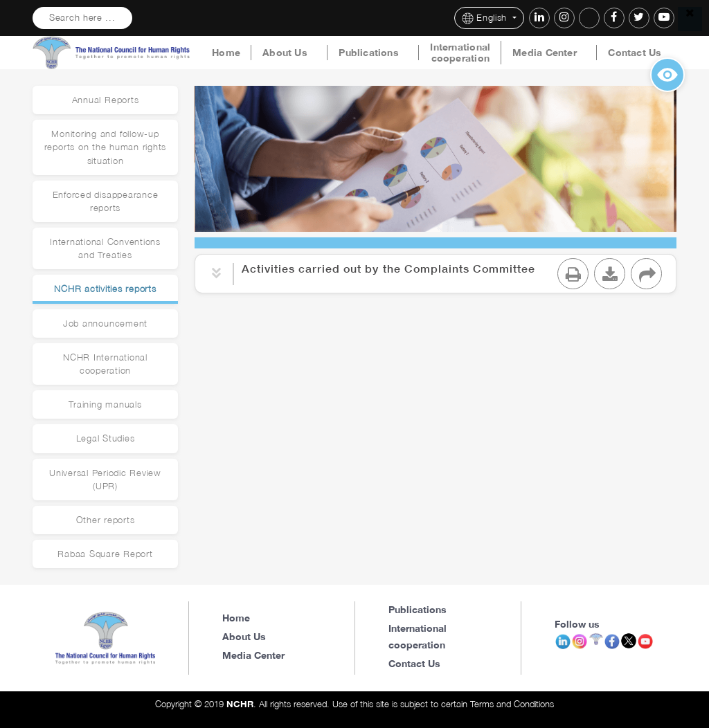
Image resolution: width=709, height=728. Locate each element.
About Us (285, 53)
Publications (369, 53)
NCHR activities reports (105, 289)
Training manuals (105, 404)
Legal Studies (106, 438)
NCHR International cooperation (105, 364)
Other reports (106, 520)
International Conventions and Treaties (105, 248)
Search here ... (82, 18)
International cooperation (460, 53)
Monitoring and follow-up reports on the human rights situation (106, 147)
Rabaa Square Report (105, 554)
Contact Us (635, 53)
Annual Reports (106, 100)
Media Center (545, 53)
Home (226, 53)
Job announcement (105, 324)
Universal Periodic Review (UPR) (105, 480)
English (486, 18)
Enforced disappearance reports (106, 201)
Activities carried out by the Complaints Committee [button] (388, 268)
